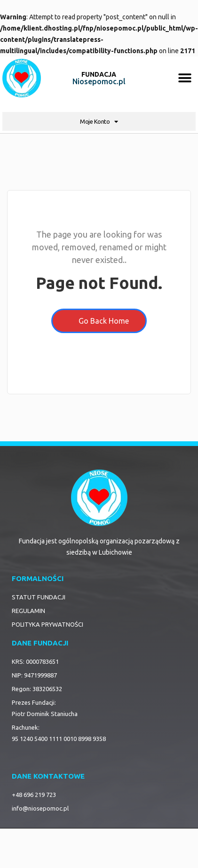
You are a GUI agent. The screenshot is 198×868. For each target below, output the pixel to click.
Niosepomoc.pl (99, 81)
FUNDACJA (99, 74)
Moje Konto (99, 122)
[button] (185, 78)
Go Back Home (99, 321)
